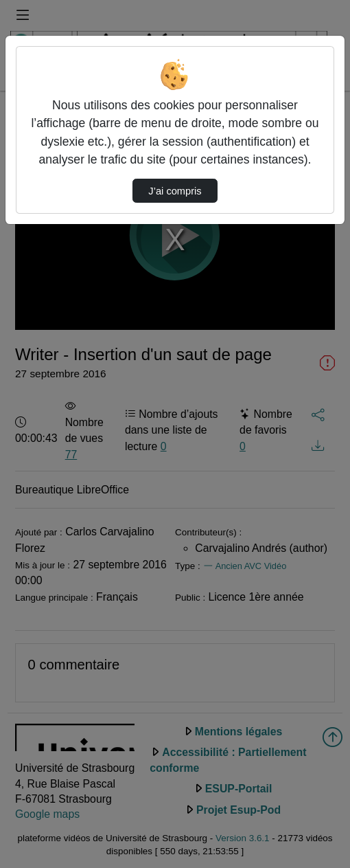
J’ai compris (175, 191)
